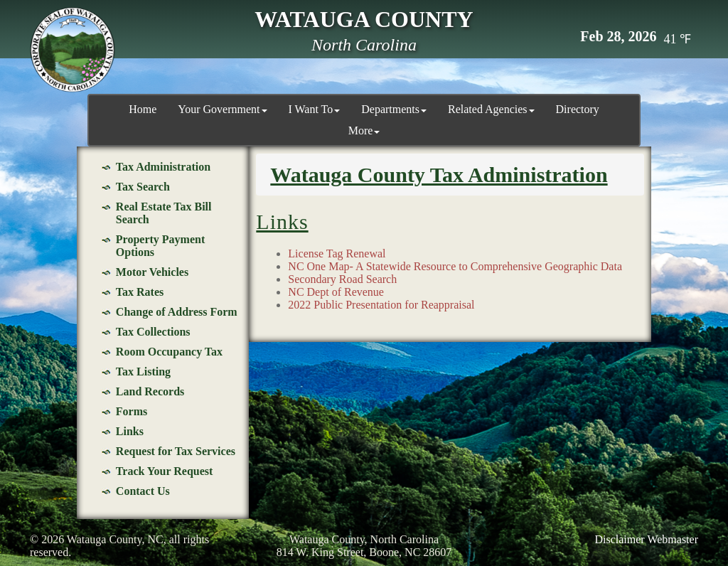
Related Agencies (491, 109)
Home (143, 109)
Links (130, 431)
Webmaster (673, 539)
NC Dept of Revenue (336, 292)
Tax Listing (143, 372)
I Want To (315, 109)
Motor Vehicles (152, 272)
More (364, 130)
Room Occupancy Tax (169, 352)
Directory (578, 109)
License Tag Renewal (337, 253)
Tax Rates (140, 292)
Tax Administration (163, 167)
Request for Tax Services (176, 451)
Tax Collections (153, 332)
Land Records (150, 391)
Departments (394, 109)
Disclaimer (619, 539)
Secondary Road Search (342, 279)
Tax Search (143, 187)
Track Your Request (165, 471)
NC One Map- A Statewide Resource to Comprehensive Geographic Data (455, 266)
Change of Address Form (177, 312)
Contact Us (143, 491)
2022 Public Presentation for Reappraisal (381, 305)
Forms (132, 411)
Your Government (222, 109)
